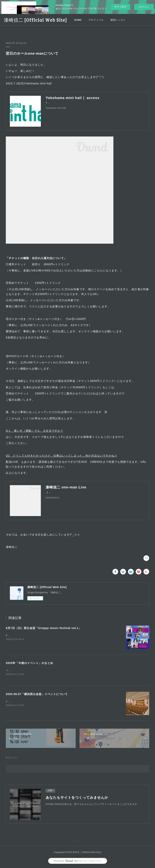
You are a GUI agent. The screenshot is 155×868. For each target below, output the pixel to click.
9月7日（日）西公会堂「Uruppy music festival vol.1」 (44, 628)
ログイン (144, 7)
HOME (78, 20)
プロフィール (96, 20)
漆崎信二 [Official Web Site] (35, 20)
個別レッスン (118, 20)
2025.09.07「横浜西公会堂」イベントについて (37, 694)
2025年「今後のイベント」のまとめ (30, 663)
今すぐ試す (120, 7)
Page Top (77, 842)
